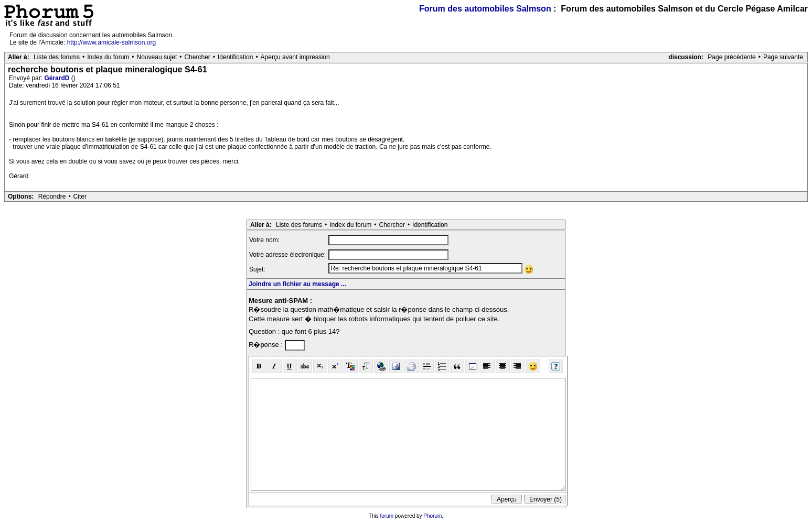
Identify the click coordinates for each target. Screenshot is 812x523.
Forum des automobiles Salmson (485, 9)
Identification (235, 57)
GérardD (57, 78)
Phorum (432, 516)
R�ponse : (267, 345)
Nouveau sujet (157, 57)
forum (387, 516)
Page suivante (783, 57)
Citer (80, 197)
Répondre (52, 197)
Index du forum (108, 57)
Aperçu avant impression (295, 57)
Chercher (197, 57)
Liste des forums (57, 57)
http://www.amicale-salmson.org (111, 42)
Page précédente (731, 57)
